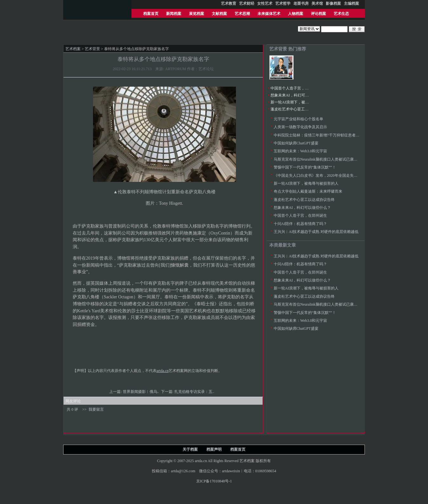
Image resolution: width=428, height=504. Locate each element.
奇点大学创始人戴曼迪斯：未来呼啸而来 (308, 191)
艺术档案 (73, 49)
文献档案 (219, 14)
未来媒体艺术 (269, 14)
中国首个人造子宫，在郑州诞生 (297, 88)
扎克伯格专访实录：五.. (195, 392)
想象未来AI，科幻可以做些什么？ (299, 95)
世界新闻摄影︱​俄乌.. (141, 392)
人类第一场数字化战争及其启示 (300, 127)
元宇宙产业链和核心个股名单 (298, 119)
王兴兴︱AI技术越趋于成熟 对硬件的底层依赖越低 (316, 232)
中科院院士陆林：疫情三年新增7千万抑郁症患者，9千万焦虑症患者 (331, 135)
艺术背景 (92, 49)
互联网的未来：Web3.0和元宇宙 (301, 151)
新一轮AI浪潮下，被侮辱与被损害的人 (303, 102)
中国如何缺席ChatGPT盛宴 (296, 143)
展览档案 (197, 14)
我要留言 (96, 409)
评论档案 (318, 14)
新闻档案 (174, 14)
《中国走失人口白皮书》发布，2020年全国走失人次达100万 (324, 176)
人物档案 (296, 14)
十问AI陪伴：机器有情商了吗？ (301, 224)
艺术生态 (341, 14)
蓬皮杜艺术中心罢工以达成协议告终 (301, 109)
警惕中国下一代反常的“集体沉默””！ (305, 167)
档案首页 (151, 14)
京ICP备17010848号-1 (214, 481)
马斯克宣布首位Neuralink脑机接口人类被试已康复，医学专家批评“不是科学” (338, 159)
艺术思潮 (242, 14)
